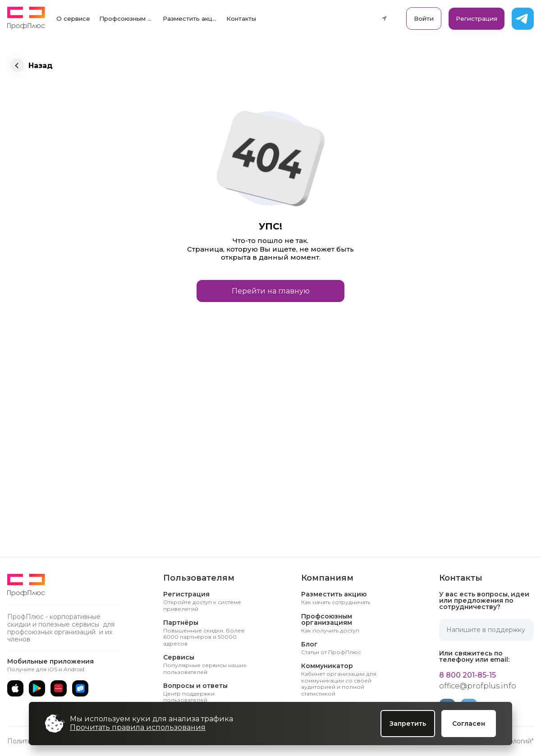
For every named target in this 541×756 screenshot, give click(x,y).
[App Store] (15, 688)
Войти (424, 18)
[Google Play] (37, 688)
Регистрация (477, 18)
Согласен (469, 724)
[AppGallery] (59, 688)
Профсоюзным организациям (129, 18)
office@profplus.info (478, 686)
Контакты (241, 18)
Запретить (408, 724)
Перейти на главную (271, 291)
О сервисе (73, 18)
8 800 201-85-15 (468, 675)
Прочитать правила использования (138, 727)
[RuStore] (80, 688)
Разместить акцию (192, 18)
